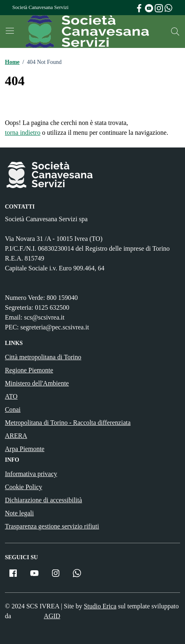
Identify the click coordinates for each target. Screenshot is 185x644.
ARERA (16, 436)
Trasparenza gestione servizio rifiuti (52, 526)
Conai (13, 409)
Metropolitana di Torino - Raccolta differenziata (68, 423)
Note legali (19, 513)
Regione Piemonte (29, 370)
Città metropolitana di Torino (43, 357)
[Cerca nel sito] (175, 32)
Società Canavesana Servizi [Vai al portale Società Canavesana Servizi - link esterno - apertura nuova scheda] (40, 7)
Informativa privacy (31, 474)
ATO (11, 396)
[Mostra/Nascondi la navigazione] (10, 31)
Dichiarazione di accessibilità (43, 500)
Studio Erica (100, 606)
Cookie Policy (24, 487)
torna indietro (23, 133)
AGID (52, 616)
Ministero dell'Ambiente (37, 383)
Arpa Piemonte (25, 449)
